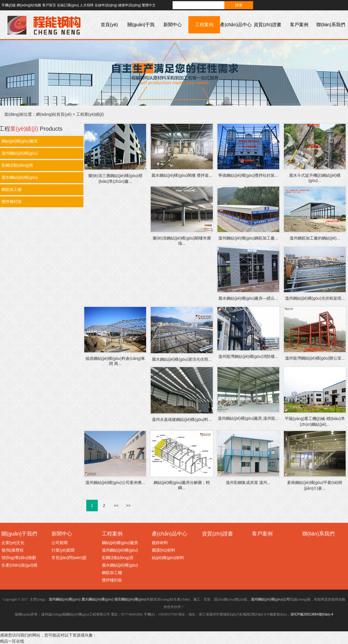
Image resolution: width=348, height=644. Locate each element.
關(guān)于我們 (141, 33)
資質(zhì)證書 (267, 25)
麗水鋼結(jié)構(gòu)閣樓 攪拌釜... (182, 175)
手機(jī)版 (9, 5)
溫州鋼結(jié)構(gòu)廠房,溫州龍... (248, 418)
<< (116, 506)
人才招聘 (87, 5)
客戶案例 (299, 25)
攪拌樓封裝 (112, 580)
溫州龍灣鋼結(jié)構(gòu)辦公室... (315, 358)
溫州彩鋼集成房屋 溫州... (248, 482)
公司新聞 (60, 543)
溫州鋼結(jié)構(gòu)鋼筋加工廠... (248, 238)
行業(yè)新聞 (63, 550)
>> (128, 506)
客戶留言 (49, 5)
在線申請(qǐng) (106, 5)
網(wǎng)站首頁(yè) (54, 114)
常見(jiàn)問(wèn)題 (69, 558)
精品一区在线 (12, 641)
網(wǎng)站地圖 (29, 5)
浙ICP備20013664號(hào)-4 (312, 614)
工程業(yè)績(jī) (90, 114)
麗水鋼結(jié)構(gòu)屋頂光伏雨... (182, 359)
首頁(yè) (109, 25)
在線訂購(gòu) (68, 5)
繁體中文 (149, 5)
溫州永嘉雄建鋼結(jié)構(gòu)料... (182, 419)
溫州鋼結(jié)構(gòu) (120, 550)
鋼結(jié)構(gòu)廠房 (120, 543)
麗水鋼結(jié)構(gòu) (120, 565)
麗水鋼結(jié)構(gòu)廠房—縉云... (248, 298)
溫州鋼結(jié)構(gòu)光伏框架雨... (315, 298)
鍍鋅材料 (160, 543)
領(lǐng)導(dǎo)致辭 (19, 558)
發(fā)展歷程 (13, 550)
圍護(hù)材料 (164, 550)
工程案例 (204, 25)
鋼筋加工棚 (112, 573)
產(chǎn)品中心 (236, 25)
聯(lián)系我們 (331, 25)
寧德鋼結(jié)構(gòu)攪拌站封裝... (248, 175)
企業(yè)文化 (13, 543)
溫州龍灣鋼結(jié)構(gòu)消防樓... (248, 356)
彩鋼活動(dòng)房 (118, 558)
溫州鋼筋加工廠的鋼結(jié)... (315, 238)
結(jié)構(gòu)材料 (168, 558)
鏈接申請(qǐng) (130, 5)
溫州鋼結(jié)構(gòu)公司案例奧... (115, 482)
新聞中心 (173, 25)
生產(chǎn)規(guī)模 (19, 565)
